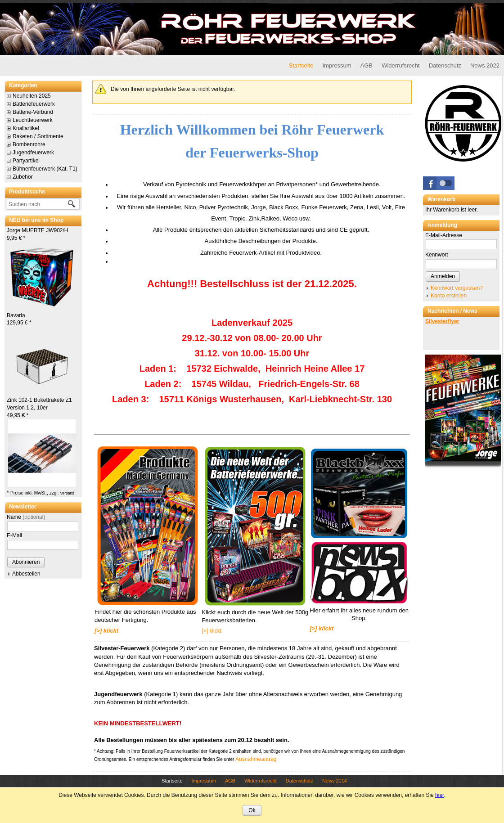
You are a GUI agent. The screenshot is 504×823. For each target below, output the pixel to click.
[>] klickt (211, 631)
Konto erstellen (449, 296)
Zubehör (23, 177)
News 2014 (335, 781)
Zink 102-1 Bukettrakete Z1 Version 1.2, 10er (39, 408)
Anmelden (443, 276)
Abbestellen (26, 574)
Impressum (337, 65)
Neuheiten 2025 (32, 96)
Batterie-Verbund (33, 112)
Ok (252, 810)
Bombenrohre (29, 144)
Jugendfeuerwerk (33, 153)
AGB (367, 65)
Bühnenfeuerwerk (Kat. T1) (45, 169)
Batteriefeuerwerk (34, 104)
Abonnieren (26, 562)
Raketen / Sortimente (38, 136)
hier (439, 795)
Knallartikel (26, 128)
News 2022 (485, 65)
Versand (67, 493)
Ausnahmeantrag (256, 759)
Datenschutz (445, 65)
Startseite (301, 65)
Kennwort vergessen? (457, 288)
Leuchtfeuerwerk (33, 120)
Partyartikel (26, 161)
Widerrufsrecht (401, 65)
